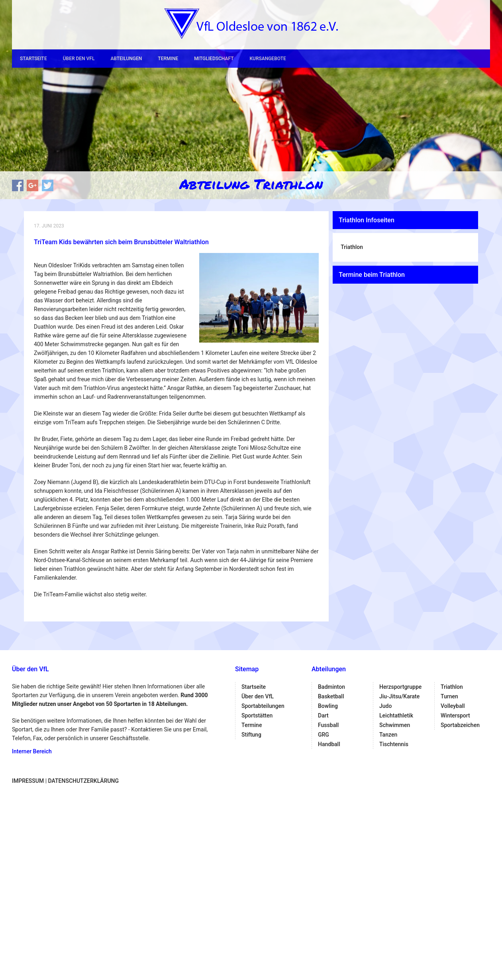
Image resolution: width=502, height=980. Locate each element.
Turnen (449, 696)
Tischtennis (394, 744)
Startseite (33, 59)
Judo (385, 706)
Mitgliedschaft (214, 59)
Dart (323, 715)
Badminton (331, 687)
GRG (324, 735)
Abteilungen (126, 59)
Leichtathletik (396, 715)
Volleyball (453, 706)
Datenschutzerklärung (83, 781)
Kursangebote (268, 59)
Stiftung (251, 735)
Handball (329, 744)
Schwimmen (395, 725)
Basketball (331, 696)
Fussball (328, 725)
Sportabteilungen (263, 706)
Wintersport (455, 715)
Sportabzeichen (460, 725)
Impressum (28, 781)
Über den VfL (79, 59)
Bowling (328, 706)
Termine (168, 59)
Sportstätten (257, 715)
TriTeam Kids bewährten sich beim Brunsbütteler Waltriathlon (121, 242)
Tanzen (388, 735)
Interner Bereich (32, 751)
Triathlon (352, 247)
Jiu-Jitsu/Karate (399, 696)
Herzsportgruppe (400, 687)
